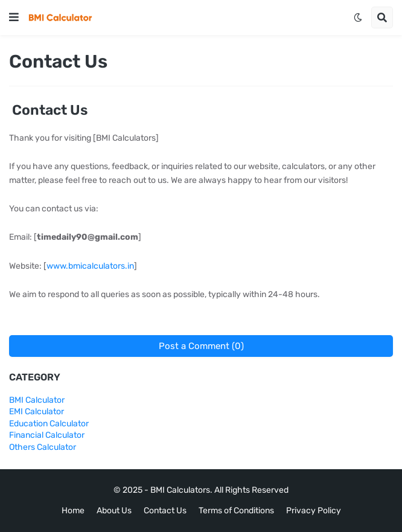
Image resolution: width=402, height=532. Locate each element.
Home (73, 511)
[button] (14, 18)
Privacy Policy (314, 511)
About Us (114, 511)
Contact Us (165, 511)
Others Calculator (43, 447)
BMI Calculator (37, 400)
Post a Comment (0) (201, 346)
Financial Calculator (47, 435)
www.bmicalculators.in (90, 266)
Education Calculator (49, 424)
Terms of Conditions (236, 511)
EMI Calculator (37, 412)
